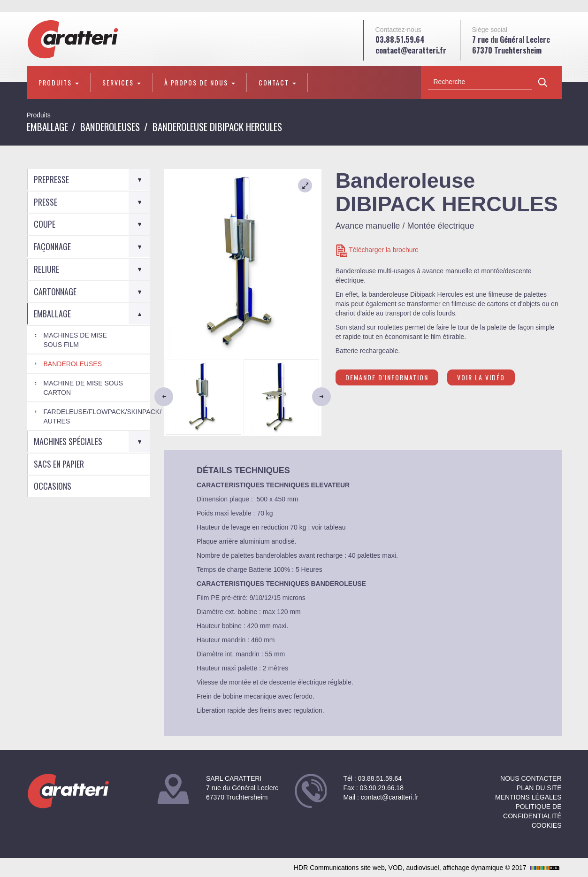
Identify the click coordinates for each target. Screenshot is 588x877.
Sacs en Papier (59, 464)
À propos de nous (200, 82)
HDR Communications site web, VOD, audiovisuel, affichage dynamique (428, 868)
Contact (277, 82)
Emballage (47, 127)
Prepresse (51, 179)
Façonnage (52, 246)
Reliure (46, 269)
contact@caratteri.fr (411, 50)
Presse (46, 202)
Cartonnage (55, 292)
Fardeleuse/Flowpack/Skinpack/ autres (97, 416)
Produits (59, 82)
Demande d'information (387, 377)
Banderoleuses (110, 127)
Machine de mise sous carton (84, 388)
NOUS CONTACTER (531, 778)
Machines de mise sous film (75, 340)
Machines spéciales (68, 441)
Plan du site (539, 788)
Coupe (45, 224)
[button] (176, 396)
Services (122, 82)
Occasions (53, 486)
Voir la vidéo (481, 377)
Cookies (547, 825)
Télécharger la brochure (377, 250)
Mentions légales (528, 797)
